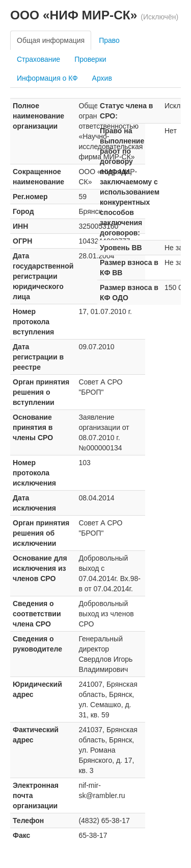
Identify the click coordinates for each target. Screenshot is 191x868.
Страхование (38, 59)
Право (109, 40)
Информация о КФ (47, 78)
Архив (102, 78)
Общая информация (51, 40)
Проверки (90, 59)
